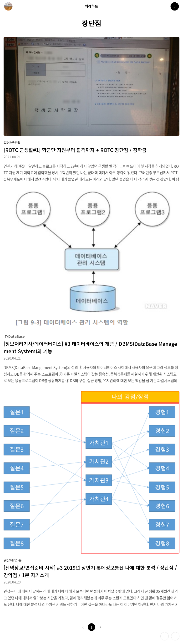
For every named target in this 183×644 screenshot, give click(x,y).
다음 (100, 627)
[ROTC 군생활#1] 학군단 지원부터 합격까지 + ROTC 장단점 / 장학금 (75, 150)
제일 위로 (175, 636)
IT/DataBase (14, 336)
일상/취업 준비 (14, 560)
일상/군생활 (12, 142)
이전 (83, 627)
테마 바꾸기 (165, 636)
